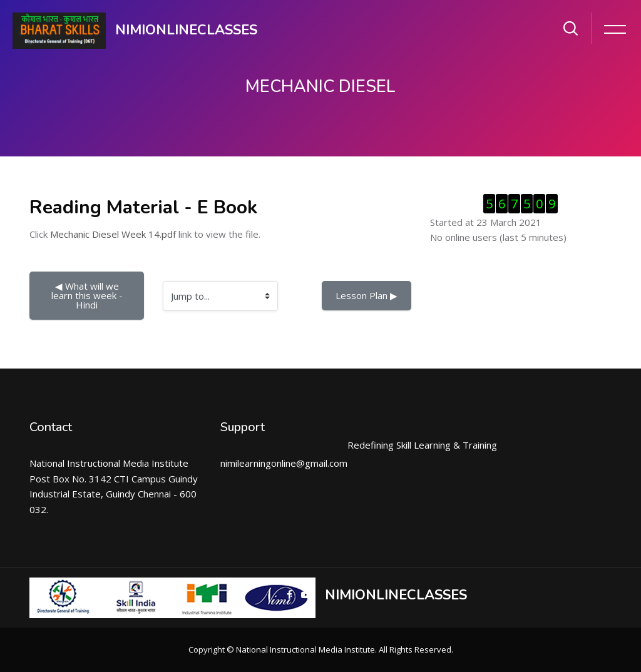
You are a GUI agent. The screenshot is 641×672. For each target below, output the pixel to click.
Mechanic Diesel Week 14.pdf (113, 234)
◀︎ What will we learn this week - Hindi (88, 295)
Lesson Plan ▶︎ (367, 295)
